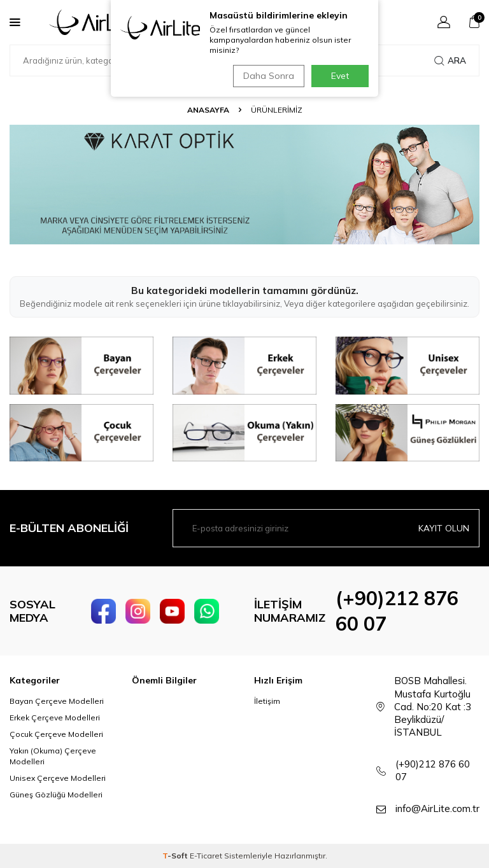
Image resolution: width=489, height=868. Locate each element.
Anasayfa (208, 110)
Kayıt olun (444, 528)
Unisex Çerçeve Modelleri (58, 778)
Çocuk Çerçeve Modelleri (56, 734)
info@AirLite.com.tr (437, 808)
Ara (450, 60)
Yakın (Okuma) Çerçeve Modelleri (53, 756)
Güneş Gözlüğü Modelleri (56, 794)
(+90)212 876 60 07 (433, 770)
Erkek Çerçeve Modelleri (55, 717)
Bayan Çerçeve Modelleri (57, 701)
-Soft (176, 856)
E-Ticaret (206, 856)
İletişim (267, 701)
